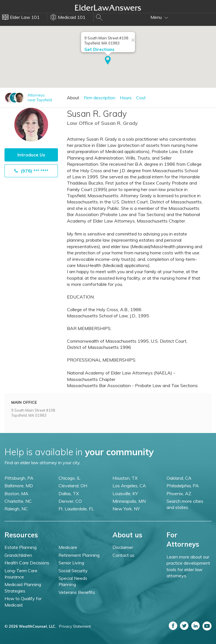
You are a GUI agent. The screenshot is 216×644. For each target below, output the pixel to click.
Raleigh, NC (16, 509)
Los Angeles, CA (129, 486)
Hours (126, 98)
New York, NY (126, 509)
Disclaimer (123, 547)
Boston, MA (16, 493)
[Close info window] (133, 41)
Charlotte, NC (18, 501)
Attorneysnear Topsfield (40, 97)
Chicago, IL (69, 478)
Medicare (68, 547)
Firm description (100, 98)
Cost (141, 98)
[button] (108, 61)
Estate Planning (21, 547)
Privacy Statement (75, 626)
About (73, 98)
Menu (159, 17)
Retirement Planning (79, 555)
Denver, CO (70, 501)
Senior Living (71, 563)
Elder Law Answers (108, 8)
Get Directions (99, 49)
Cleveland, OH (73, 486)
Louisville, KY (125, 493)
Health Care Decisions (27, 563)
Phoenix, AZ (179, 493)
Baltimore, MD (19, 486)
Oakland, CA (179, 478)
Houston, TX (125, 478)
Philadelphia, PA (183, 486)
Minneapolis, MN (129, 501)
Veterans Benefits (77, 592)
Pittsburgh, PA (19, 478)
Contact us (123, 555)
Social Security (73, 571)
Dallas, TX (69, 493)
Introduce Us (31, 155)
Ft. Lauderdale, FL (76, 509)
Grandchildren (18, 555)
